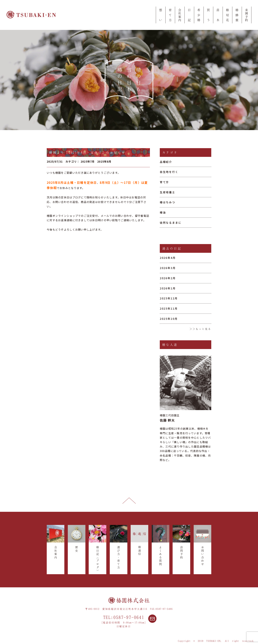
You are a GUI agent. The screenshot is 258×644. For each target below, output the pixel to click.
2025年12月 (169, 298)
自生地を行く (169, 172)
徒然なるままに (171, 223)
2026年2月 (168, 278)
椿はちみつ (168, 202)
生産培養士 (168, 192)
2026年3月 (168, 268)
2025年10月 (169, 319)
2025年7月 (88, 161)
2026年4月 (168, 258)
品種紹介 (166, 162)
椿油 (163, 212)
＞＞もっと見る (200, 329)
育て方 (164, 182)
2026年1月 (168, 288)
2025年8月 (104, 161)
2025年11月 (169, 308)
